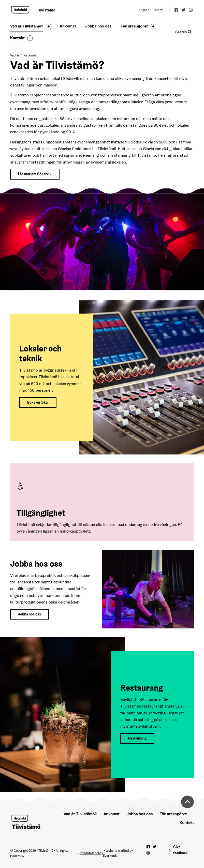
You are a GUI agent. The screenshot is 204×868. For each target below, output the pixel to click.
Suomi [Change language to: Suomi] (158, 10)
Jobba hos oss (98, 26)
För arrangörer (134, 26)
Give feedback (180, 850)
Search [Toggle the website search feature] (183, 32)
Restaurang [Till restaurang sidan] (137, 738)
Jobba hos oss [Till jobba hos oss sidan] (30, 614)
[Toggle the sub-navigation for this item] (47, 26)
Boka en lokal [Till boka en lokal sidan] (38, 402)
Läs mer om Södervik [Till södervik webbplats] (35, 174)
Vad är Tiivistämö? (27, 26)
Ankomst (68, 26)
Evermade (110, 856)
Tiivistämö (20, 10)
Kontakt (17, 38)
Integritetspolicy (91, 853)
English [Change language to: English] (144, 10)
